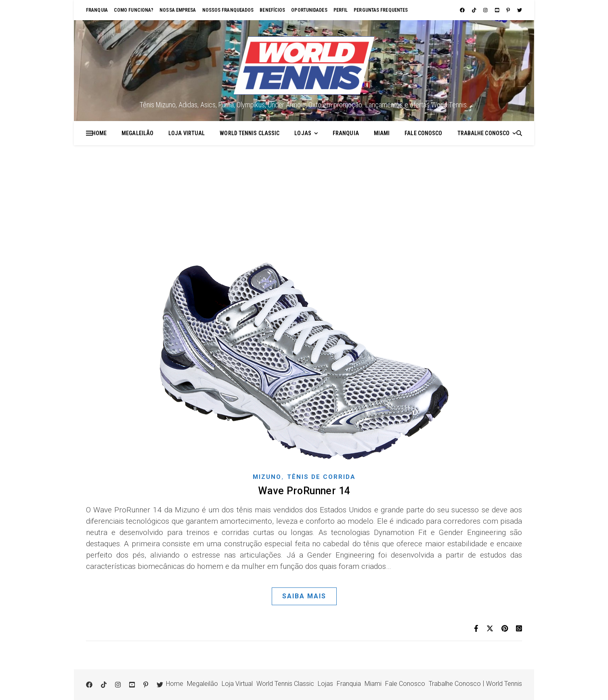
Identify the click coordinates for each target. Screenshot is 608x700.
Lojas (303, 133)
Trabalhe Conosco (484, 133)
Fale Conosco (423, 133)
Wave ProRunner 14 (304, 491)
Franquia (97, 10)
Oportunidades (309, 10)
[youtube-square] (498, 10)
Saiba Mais (304, 596)
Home (99, 133)
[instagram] (486, 10)
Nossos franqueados (228, 10)
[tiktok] (475, 10)
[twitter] (520, 10)
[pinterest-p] (509, 10)
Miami (382, 133)
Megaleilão (137, 133)
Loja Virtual (187, 133)
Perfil (341, 10)
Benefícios (272, 10)
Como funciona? (134, 10)
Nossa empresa (178, 10)
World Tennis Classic (249, 133)
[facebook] (463, 10)
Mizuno (267, 477)
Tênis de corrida (321, 477)
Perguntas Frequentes (381, 10)
